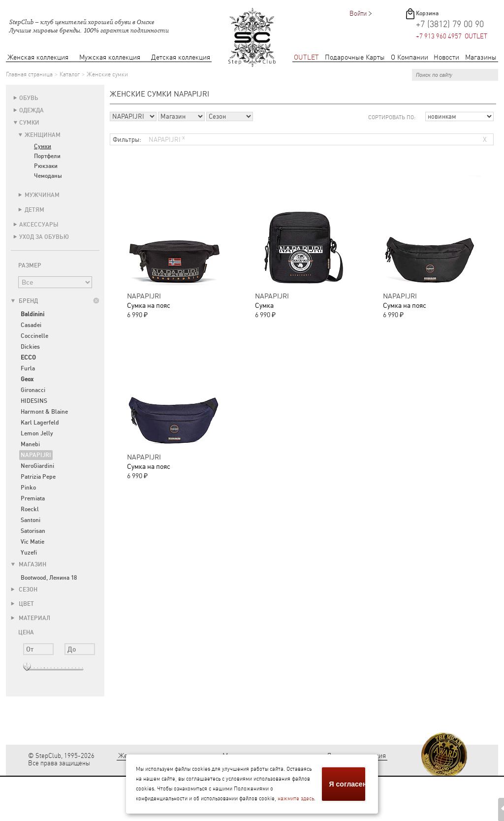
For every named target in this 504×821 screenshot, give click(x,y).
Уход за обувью (44, 237)
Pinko (28, 488)
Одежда (31, 110)
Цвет (22, 604)
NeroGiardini (37, 466)
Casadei (31, 325)
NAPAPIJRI (36, 455)
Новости (446, 57)
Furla (28, 368)
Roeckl (30, 509)
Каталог (70, 74)
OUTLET (306, 57)
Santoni (31, 520)
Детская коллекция (181, 57)
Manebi (30, 444)
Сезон (24, 590)
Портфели (47, 156)
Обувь (29, 98)
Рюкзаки (46, 166)
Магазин (29, 564)
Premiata (33, 498)
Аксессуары (39, 225)
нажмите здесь (296, 799)
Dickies (30, 347)
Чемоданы (48, 176)
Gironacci (33, 390)
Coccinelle (34, 336)
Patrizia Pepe (38, 477)
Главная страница (29, 74)
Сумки (29, 123)
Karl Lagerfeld (40, 423)
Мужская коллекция (110, 57)
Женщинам (43, 135)
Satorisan (33, 531)
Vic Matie (32, 542)
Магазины (481, 57)
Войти (358, 14)
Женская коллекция (38, 57)
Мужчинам (42, 195)
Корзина (427, 13)
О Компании (409, 57)
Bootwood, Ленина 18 (49, 578)
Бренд (24, 301)
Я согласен (348, 784)
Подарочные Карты (355, 57)
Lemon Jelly (37, 433)
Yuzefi (29, 553)
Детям (34, 210)
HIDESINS (34, 401)
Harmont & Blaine (44, 412)
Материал (31, 618)
